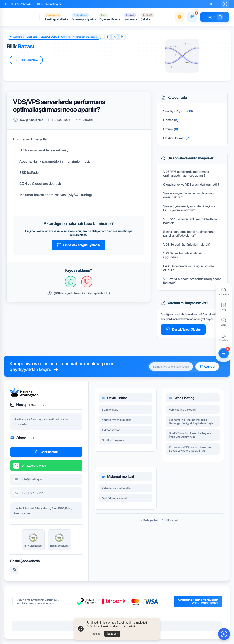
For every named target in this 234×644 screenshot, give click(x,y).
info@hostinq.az (49, 4)
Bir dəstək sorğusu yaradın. (79, 245)
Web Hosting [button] (181, 400)
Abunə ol (207, 366)
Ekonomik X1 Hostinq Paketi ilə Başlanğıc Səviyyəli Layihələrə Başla (191, 424)
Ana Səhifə (18, 37)
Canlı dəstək (46, 452)
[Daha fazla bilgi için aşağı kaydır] (26, 60)
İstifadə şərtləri (149, 520)
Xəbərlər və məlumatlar (116, 422)
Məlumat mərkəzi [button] (118, 479)
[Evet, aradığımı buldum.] (71, 282)
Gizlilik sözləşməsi (113, 443)
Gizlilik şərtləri (170, 520)
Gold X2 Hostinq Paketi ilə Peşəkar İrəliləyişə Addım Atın (190, 437)
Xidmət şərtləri (111, 432)
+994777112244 (18, 4)
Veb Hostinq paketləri (182, 412)
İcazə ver (112, 634)
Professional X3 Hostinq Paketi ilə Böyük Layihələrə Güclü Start (190, 451)
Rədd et (95, 634)
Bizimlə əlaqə (110, 412)
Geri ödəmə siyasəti (114, 501)
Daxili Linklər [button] (114, 400)
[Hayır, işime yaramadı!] (87, 282)
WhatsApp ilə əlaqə (30, 468)
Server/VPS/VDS (49, 37)
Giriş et (215, 17)
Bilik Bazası (32, 37)
